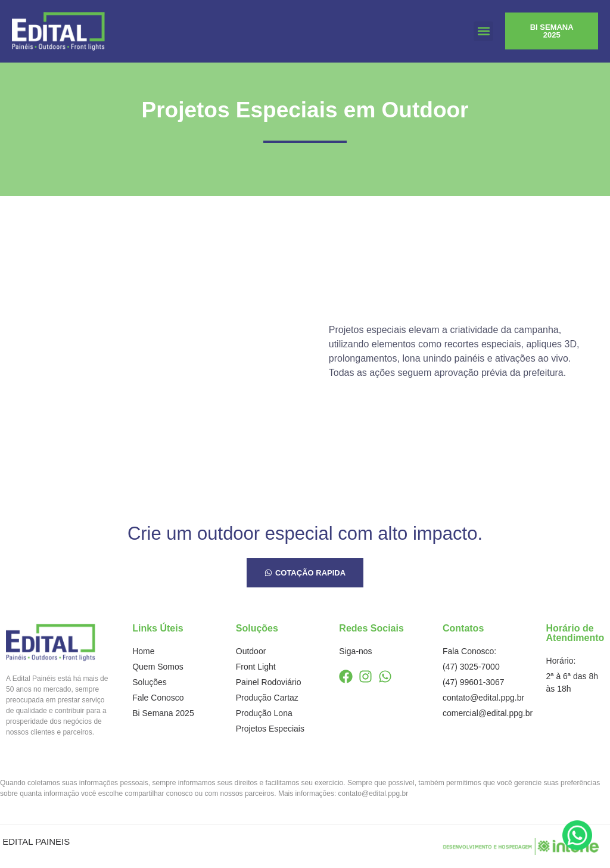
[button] (483, 31)
